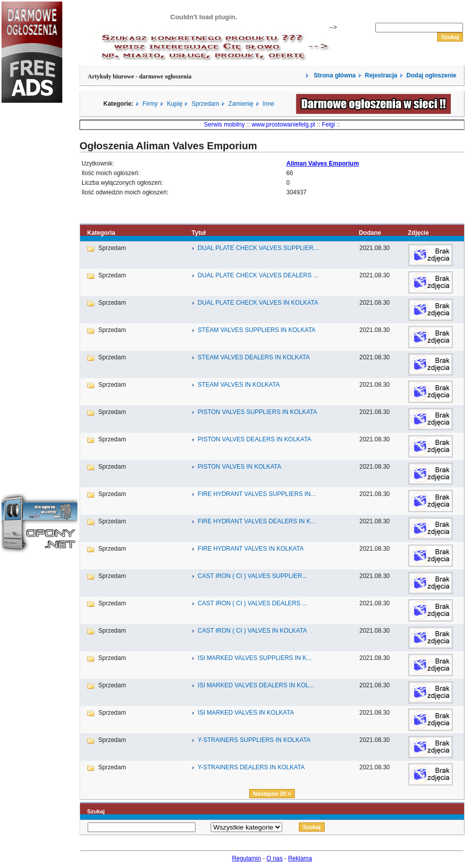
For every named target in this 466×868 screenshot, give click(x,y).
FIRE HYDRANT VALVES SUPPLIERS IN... (257, 494)
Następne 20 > (272, 794)
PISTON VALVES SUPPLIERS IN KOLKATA (257, 412)
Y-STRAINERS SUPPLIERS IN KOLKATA (254, 740)
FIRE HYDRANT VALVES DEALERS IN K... (257, 521)
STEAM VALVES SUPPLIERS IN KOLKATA (257, 330)
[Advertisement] (32, 280)
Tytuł (199, 233)
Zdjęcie (418, 233)
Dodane (370, 233)
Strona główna (334, 75)
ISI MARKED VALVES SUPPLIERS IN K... (255, 658)
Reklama (300, 858)
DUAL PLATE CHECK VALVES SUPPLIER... (258, 248)
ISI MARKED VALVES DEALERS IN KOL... (256, 685)
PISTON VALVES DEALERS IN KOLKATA (254, 439)
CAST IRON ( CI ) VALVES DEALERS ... (252, 603)
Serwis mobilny (225, 125)
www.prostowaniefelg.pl (283, 125)
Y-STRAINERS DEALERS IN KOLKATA (251, 767)
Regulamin (246, 858)
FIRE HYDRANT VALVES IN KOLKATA (250, 549)
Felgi (328, 125)
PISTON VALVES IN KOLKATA (239, 467)
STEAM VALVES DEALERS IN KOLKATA (254, 357)
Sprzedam (205, 104)
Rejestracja (381, 75)
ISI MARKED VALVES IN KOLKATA (246, 713)
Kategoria (101, 233)
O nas (275, 858)
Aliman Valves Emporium (322, 163)
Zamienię (241, 104)
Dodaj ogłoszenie (431, 75)
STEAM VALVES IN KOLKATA (239, 385)
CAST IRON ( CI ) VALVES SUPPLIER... (252, 576)
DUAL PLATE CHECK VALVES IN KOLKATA (258, 303)
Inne (268, 104)
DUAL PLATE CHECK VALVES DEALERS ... (258, 275)
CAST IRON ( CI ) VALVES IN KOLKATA (252, 631)
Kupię (174, 104)
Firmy (150, 104)
